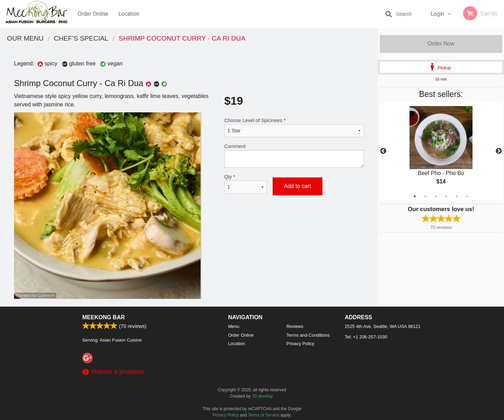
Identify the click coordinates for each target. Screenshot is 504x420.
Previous (383, 151)
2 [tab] (425, 196)
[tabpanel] (441, 151)
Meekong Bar (104, 317)
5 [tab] (457, 196)
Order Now (441, 44)
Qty (246, 184)
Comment (294, 156)
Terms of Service (264, 415)
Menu (234, 326)
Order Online (93, 14)
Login (437, 14)
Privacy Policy (300, 344)
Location (129, 14)
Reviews (295, 326)
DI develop (263, 396)
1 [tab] (415, 196)
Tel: (366, 337)
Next (499, 151)
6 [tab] (467, 196)
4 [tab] (446, 196)
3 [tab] (436, 196)
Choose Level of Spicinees (294, 127)
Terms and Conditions (308, 335)
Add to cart (297, 186)
